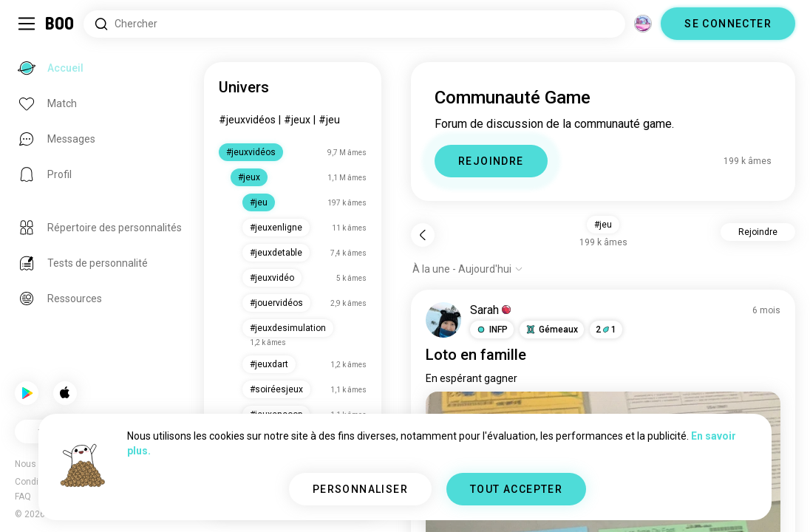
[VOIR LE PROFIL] (443, 320)
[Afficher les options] (468, 269)
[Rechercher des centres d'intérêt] (354, 24)
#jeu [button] (603, 225)
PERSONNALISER (360, 489)
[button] (492, 330)
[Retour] (423, 235)
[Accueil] (60, 24)
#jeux (297, 120)
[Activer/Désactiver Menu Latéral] (27, 24)
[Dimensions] (643, 24)
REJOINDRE (491, 161)
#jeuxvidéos (247, 120)
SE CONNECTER (728, 24)
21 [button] (606, 330)
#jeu (329, 120)
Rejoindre (758, 232)
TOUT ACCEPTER (516, 489)
